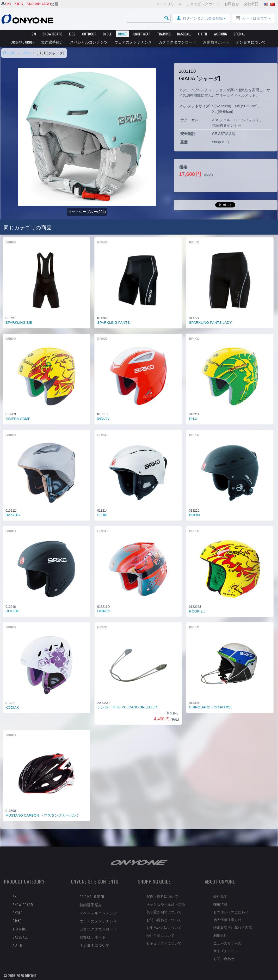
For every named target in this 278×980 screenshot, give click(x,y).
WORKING (220, 34)
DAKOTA (13, 515)
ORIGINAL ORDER (23, 42)
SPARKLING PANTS (113, 323)
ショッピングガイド (203, 4)
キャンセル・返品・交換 (166, 904)
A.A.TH (202, 34)
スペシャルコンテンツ (89, 42)
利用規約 (220, 935)
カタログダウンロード (178, 42)
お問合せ (232, 4)
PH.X (193, 419)
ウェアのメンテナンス (133, 42)
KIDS (19, 4)
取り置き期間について (164, 912)
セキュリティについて (164, 943)
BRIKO (122, 34)
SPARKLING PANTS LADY (210, 323)
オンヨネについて (251, 42)
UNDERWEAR (142, 34)
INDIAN (103, 419)
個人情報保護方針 (227, 920)
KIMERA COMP (18, 419)
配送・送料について (162, 896)
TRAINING (164, 34)
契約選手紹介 (52, 42)
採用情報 (220, 904)
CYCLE (107, 34)
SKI (8, 4)
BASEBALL (184, 34)
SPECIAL (239, 34)
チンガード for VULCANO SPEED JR (127, 707)
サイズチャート (226, 951)
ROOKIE (12, 611)
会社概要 (251, 4)
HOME (9, 53)
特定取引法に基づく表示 (233, 927)
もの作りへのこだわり (231, 912)
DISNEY (104, 611)
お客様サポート (216, 42)
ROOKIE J (197, 611)
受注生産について (160, 935)
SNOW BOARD (53, 34)
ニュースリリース (167, 4)
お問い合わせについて (164, 920)
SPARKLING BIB (19, 323)
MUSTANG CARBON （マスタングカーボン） (43, 815)
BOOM (194, 515)
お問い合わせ (224, 958)
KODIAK (12, 708)
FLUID (102, 515)
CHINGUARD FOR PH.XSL (211, 707)
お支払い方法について (164, 927)
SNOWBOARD (39, 4)
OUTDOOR (89, 34)
